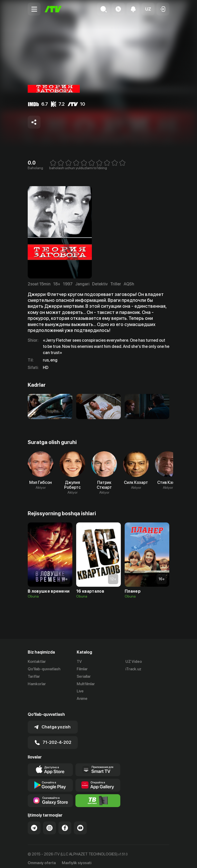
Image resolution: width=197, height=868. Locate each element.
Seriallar (84, 676)
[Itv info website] (98, 796)
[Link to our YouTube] (80, 824)
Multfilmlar (86, 684)
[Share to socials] (34, 122)
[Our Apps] (98, 765)
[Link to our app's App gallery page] (98, 781)
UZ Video (134, 662)
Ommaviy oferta (42, 859)
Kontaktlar (37, 662)
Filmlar (82, 669)
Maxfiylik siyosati (77, 859)
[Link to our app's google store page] (50, 781)
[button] (148, 9)
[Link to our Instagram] (50, 824)
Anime (82, 699)
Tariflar (34, 676)
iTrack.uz (133, 669)
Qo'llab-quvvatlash (44, 669)
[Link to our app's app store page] (50, 765)
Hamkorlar (37, 684)
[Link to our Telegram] (34, 824)
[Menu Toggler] (34, 9)
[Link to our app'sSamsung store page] (50, 796)
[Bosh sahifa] (53, 9)
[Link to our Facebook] (65, 824)
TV (79, 662)
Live (80, 691)
